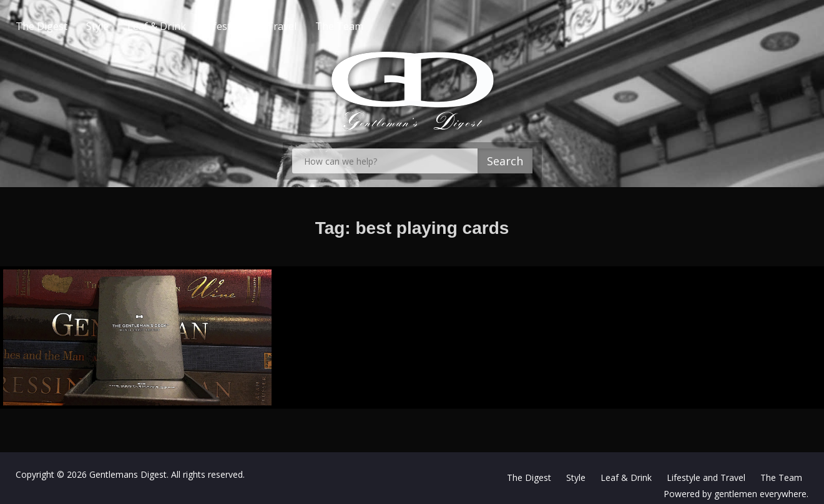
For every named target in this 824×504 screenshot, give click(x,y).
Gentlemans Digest (128, 474)
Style (122, 26)
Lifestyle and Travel (276, 26)
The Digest (66, 26)
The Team (364, 26)
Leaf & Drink (182, 26)
